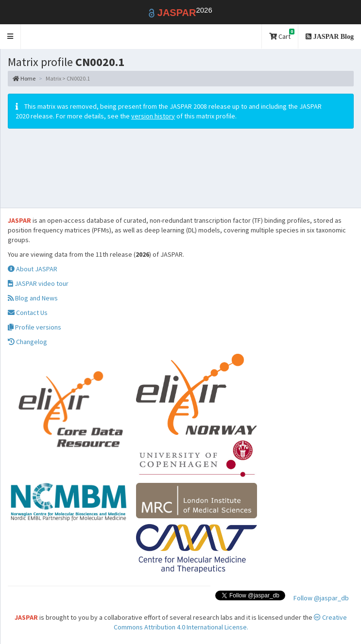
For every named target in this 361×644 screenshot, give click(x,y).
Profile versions (34, 327)
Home (24, 78)
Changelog (27, 342)
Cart (282, 35)
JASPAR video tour (38, 283)
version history (153, 116)
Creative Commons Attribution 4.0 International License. (231, 622)
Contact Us (28, 313)
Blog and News (33, 298)
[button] (10, 37)
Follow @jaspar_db (321, 598)
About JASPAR (33, 269)
